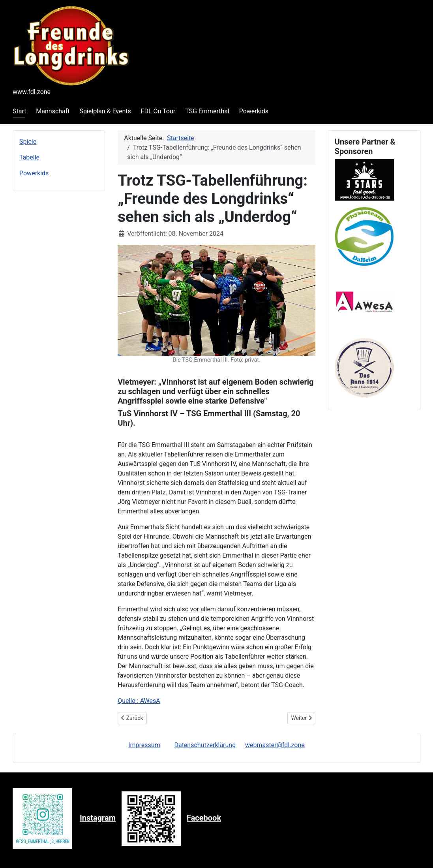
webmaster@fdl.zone (275, 745)
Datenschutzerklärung (205, 745)
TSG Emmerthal (207, 111)
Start (19, 111)
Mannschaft (53, 111)
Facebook (204, 818)
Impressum (144, 745)
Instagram (98, 818)
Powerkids (254, 111)
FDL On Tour (158, 111)
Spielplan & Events (105, 111)
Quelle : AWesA (139, 701)
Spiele (28, 142)
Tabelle (29, 157)
